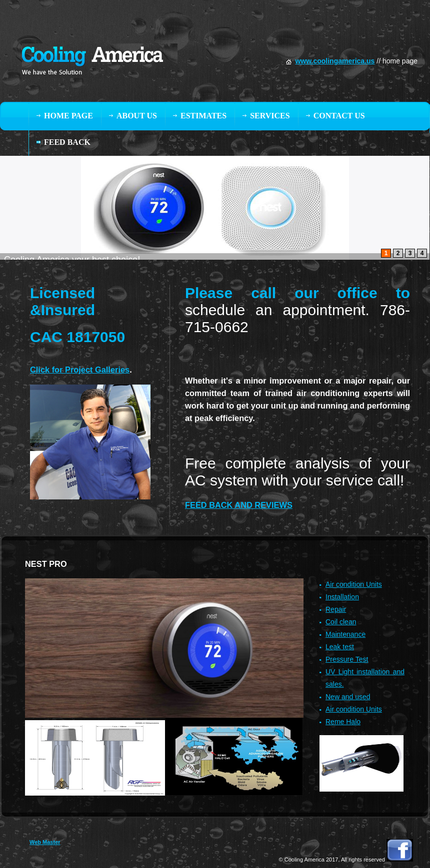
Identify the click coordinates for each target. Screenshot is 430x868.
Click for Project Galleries (80, 370)
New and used (348, 697)
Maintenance (345, 634)
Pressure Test (347, 659)
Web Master (45, 842)
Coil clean (341, 622)
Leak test (340, 647)
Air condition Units (354, 584)
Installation (342, 597)
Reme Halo (343, 722)
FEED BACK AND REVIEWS (239, 505)
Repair (336, 609)
